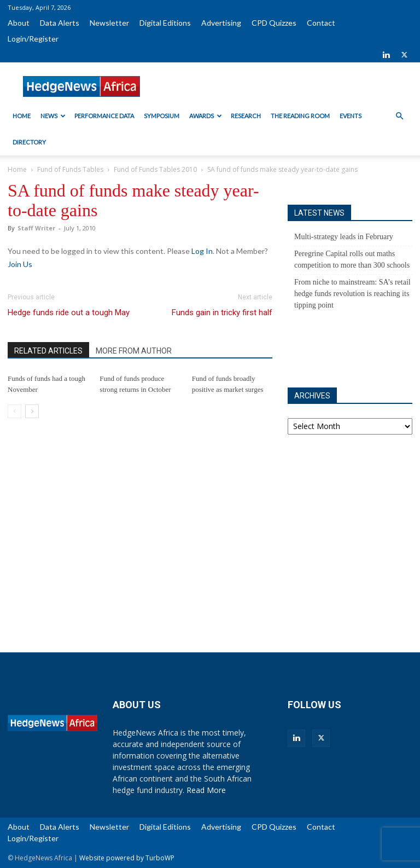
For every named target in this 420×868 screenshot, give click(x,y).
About (19, 23)
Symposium (162, 116)
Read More (206, 790)
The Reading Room (300, 116)
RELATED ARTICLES (48, 351)
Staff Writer (36, 228)
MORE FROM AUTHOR (134, 351)
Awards (206, 116)
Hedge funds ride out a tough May (69, 313)
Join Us (20, 264)
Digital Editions (165, 23)
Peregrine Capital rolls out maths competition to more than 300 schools (352, 259)
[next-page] (32, 411)
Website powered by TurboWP (127, 858)
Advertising (221, 23)
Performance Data (104, 116)
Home (22, 116)
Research (246, 116)
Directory (29, 142)
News (53, 116)
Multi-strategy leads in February (344, 237)
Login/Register (33, 39)
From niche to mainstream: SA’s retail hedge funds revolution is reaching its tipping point (352, 294)
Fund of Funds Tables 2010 (155, 169)
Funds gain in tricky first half (222, 313)
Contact (321, 23)
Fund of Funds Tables (70, 169)
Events (351, 116)
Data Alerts (60, 23)
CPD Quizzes (274, 23)
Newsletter (109, 23)
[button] (399, 116)
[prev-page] (14, 411)
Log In (202, 251)
